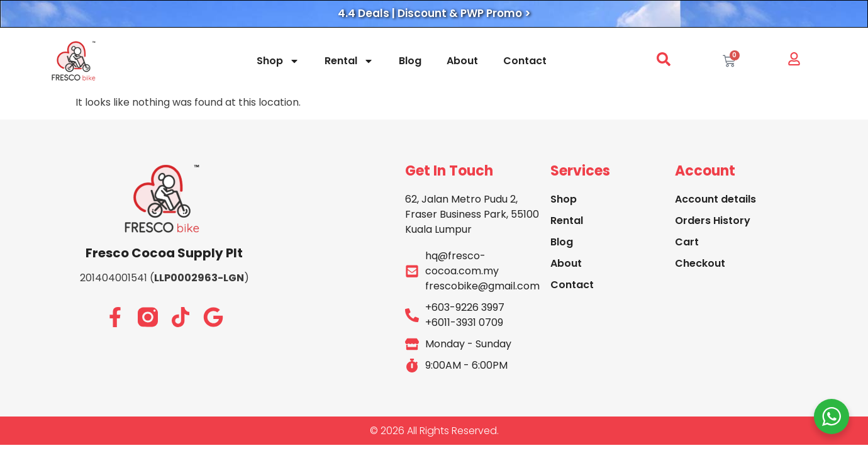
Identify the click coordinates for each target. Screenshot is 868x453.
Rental (349, 61)
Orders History (713, 221)
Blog (410, 61)
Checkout (700, 263)
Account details (715, 199)
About (462, 61)
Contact (525, 61)
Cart (687, 242)
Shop (278, 61)
